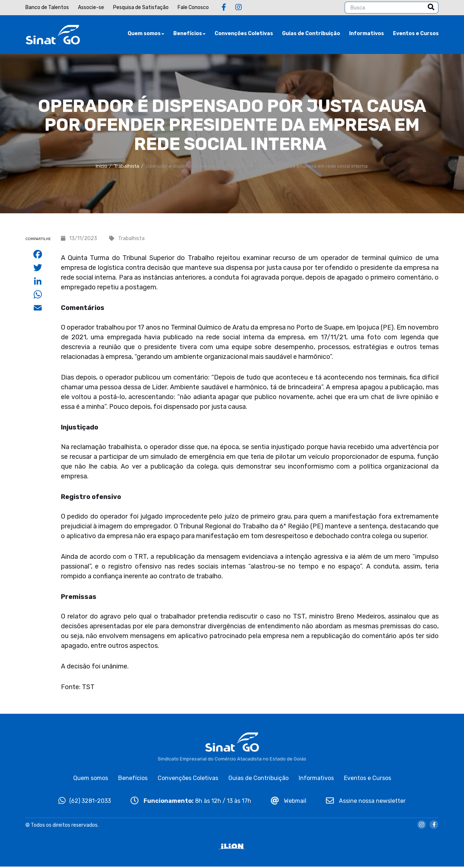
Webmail (289, 802)
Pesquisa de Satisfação (141, 7)
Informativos (366, 34)
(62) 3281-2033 (85, 802)
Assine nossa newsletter (366, 802)
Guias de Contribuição (311, 34)
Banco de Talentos (47, 7)
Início (101, 167)
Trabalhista (127, 167)
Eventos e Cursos (416, 34)
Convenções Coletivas (244, 34)
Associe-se (91, 7)
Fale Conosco (193, 7)
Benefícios (189, 34)
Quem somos (146, 34)
